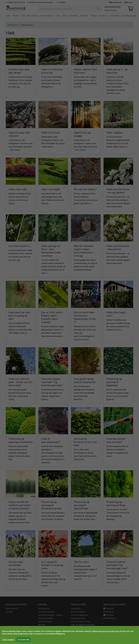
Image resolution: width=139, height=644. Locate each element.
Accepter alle (24, 639)
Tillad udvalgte (8, 639)
